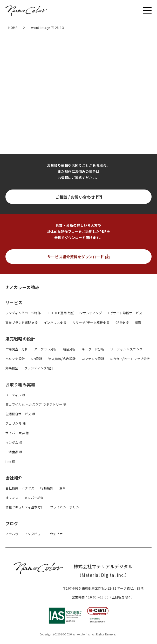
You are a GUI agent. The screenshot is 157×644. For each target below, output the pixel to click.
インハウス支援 (55, 322)
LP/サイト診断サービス (125, 313)
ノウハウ (12, 534)
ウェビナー (58, 534)
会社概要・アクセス (20, 488)
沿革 (62, 488)
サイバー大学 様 (17, 433)
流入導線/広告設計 (62, 359)
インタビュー (34, 534)
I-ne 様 (10, 461)
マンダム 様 (14, 442)
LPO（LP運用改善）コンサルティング (74, 313)
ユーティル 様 (15, 395)
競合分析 (69, 349)
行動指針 (47, 488)
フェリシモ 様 (16, 423)
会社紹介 (14, 478)
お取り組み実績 (20, 384)
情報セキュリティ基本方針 (25, 507)
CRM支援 (122, 322)
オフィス (12, 498)
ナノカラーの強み (22, 287)
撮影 (138, 322)
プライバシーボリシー (66, 507)
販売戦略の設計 (20, 339)
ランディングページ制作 (23, 313)
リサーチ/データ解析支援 (91, 322)
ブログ (12, 523)
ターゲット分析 (45, 349)
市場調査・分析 (17, 349)
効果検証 (12, 368)
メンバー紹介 (34, 498)
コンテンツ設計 (93, 359)
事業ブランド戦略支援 (22, 322)
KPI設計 (37, 359)
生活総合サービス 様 (21, 414)
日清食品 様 (14, 452)
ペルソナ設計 (15, 359)
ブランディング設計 (39, 368)
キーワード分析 (93, 349)
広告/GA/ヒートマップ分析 (130, 359)
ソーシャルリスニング (127, 349)
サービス (14, 302)
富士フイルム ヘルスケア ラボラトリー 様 (36, 404)
